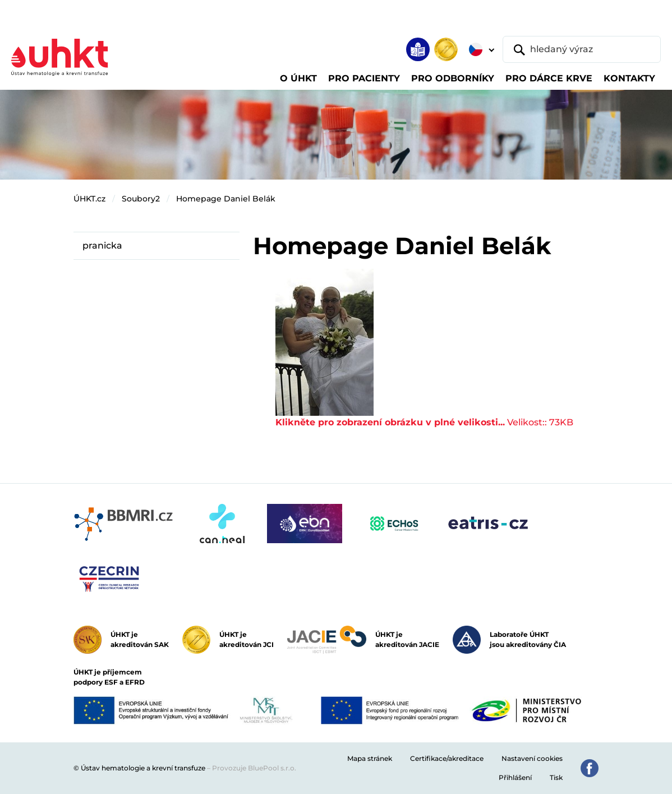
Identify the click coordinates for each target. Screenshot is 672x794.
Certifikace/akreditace (447, 758)
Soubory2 (141, 199)
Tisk (556, 777)
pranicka (102, 245)
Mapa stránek (370, 758)
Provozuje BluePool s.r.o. (254, 768)
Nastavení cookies (532, 758)
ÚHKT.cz (89, 199)
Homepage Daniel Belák (226, 199)
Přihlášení (515, 777)
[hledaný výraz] (582, 49)
